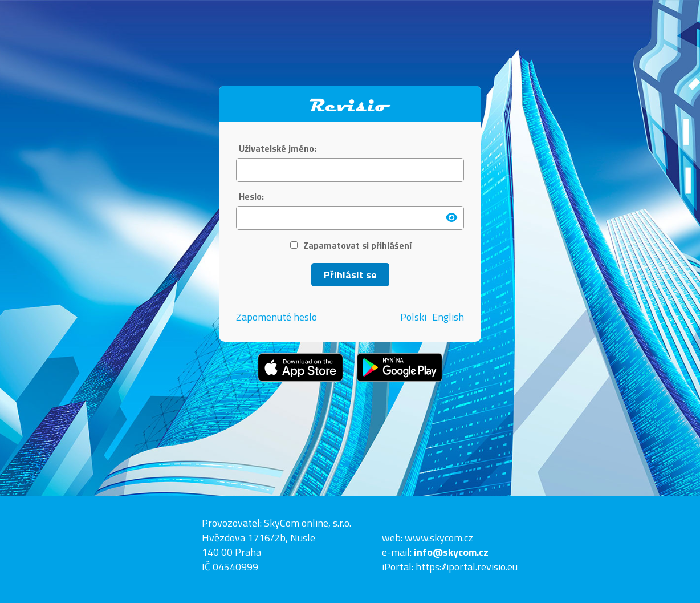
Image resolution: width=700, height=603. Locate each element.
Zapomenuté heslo (276, 317)
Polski (413, 317)
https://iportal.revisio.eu (467, 567)
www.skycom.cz (439, 538)
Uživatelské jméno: (278, 149)
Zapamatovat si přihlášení (351, 246)
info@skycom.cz (451, 552)
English (448, 317)
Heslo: (251, 197)
